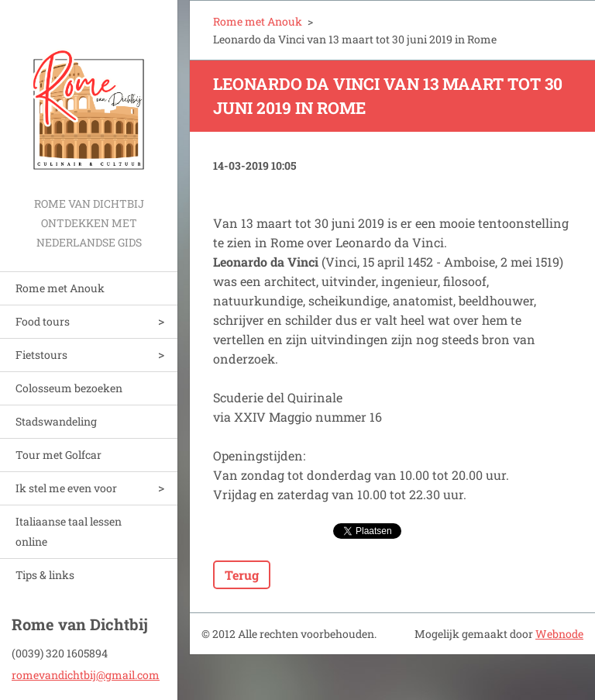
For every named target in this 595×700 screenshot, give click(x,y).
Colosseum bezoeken (69, 388)
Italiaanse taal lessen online (69, 531)
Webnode (559, 634)
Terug (242, 575)
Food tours (43, 321)
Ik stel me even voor (66, 488)
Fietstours (41, 355)
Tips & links (45, 575)
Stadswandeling (56, 421)
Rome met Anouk (60, 288)
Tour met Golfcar (58, 455)
